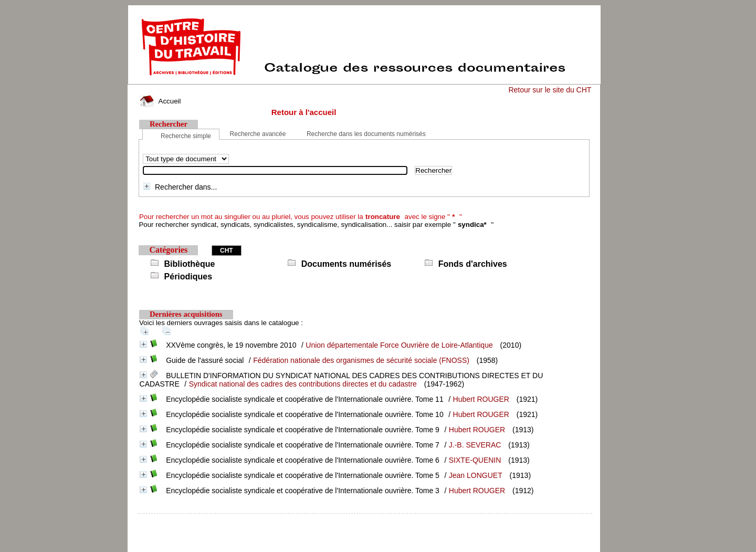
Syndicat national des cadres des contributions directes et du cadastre (303, 384)
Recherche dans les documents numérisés (366, 134)
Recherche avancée (258, 134)
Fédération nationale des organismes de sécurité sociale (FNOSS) (361, 360)
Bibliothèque (190, 264)
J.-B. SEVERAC (475, 445)
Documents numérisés (346, 264)
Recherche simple (186, 136)
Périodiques (188, 277)
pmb (365, 520)
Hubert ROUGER (481, 399)
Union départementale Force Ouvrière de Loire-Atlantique (399, 345)
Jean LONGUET (476, 475)
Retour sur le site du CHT (550, 90)
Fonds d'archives (473, 264)
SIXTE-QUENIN (475, 460)
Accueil (160, 101)
